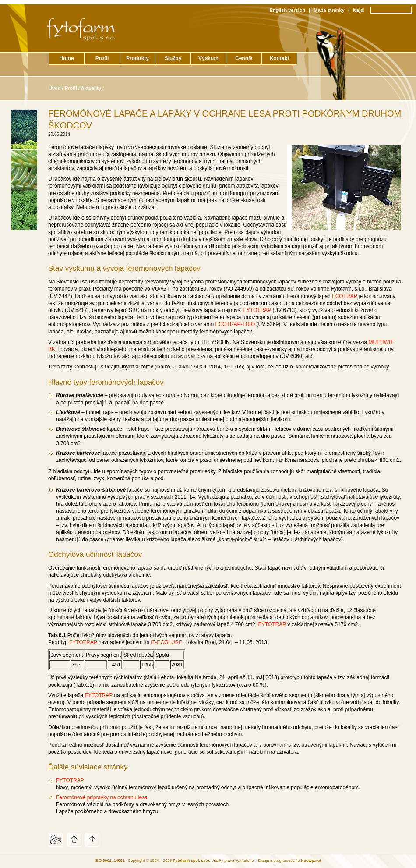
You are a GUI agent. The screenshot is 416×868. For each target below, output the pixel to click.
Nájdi (359, 10)
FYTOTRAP (257, 310)
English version (287, 10)
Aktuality (91, 88)
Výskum (208, 58)
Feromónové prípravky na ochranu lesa (102, 797)
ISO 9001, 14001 (110, 861)
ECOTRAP (345, 296)
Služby (173, 58)
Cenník (244, 58)
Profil (102, 58)
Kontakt (280, 58)
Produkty (137, 58)
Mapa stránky (329, 10)
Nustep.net (311, 861)
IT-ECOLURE (166, 642)
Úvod (55, 88)
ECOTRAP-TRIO (235, 324)
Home (66, 58)
